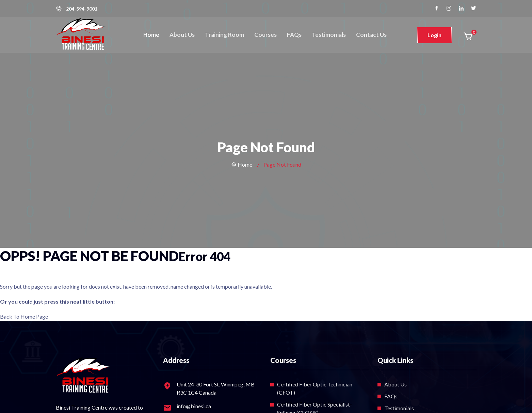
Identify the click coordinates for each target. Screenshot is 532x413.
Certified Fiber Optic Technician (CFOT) (315, 388)
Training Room (224, 35)
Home (151, 35)
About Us (182, 35)
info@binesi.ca (194, 406)
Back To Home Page (24, 316)
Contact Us (371, 35)
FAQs (294, 35)
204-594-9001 (82, 9)
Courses (265, 35)
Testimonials (329, 35)
